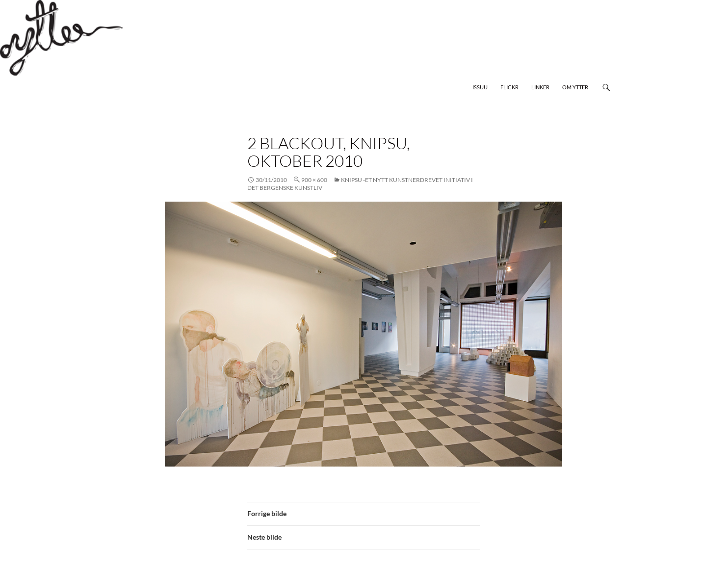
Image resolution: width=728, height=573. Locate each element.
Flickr (509, 87)
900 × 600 (314, 180)
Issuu (480, 87)
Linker (540, 87)
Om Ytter (575, 87)
